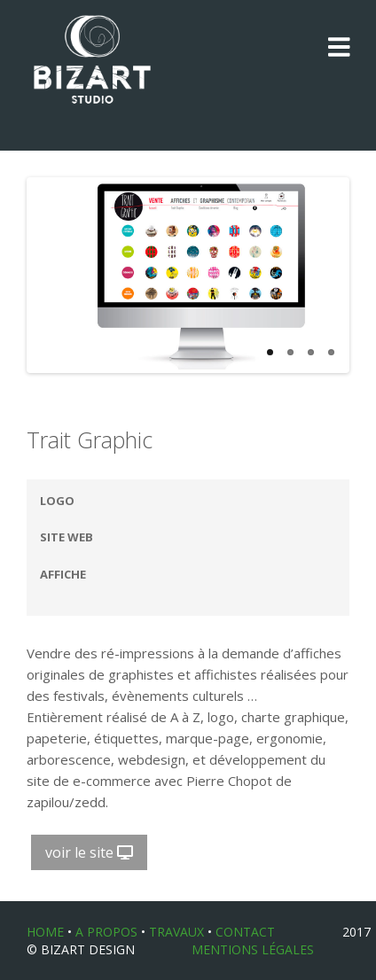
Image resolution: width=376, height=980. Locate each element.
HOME (45, 932)
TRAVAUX (176, 932)
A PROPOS (106, 932)
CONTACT (245, 932)
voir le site (89, 852)
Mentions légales (253, 949)
